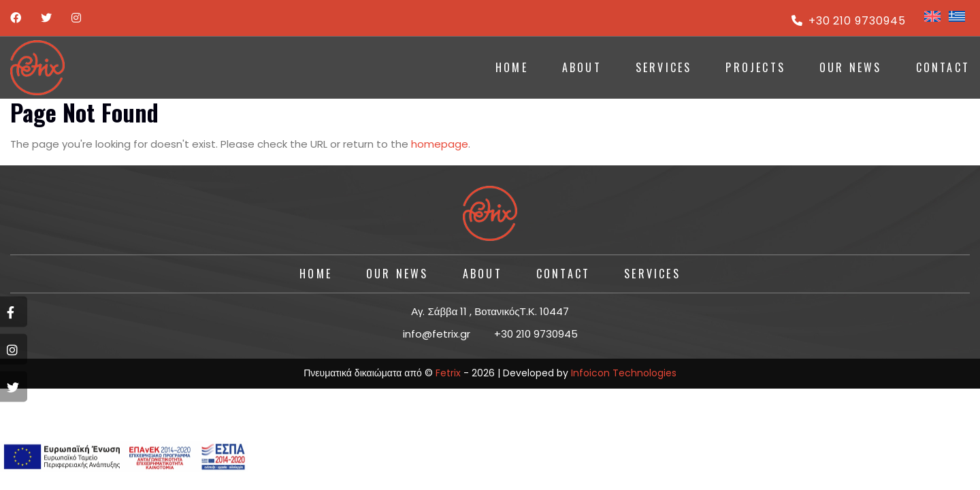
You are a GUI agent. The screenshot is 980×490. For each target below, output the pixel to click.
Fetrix (448, 373)
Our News (851, 67)
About (483, 274)
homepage (440, 144)
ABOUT (582, 67)
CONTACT (943, 67)
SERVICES (664, 67)
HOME (512, 67)
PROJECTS (755, 67)
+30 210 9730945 (849, 21)
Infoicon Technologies (624, 373)
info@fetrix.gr (437, 334)
